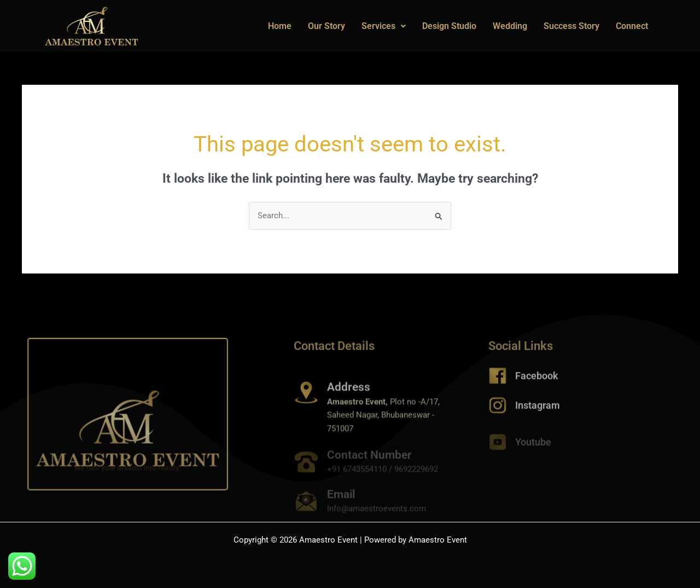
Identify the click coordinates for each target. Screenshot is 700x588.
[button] (384, 26)
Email (341, 500)
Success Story (571, 26)
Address (349, 400)
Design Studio (449, 26)
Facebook (537, 380)
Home (280, 26)
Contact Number (369, 461)
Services (384, 26)
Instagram (538, 409)
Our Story (326, 26)
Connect (632, 26)
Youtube (533, 446)
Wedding (510, 26)
